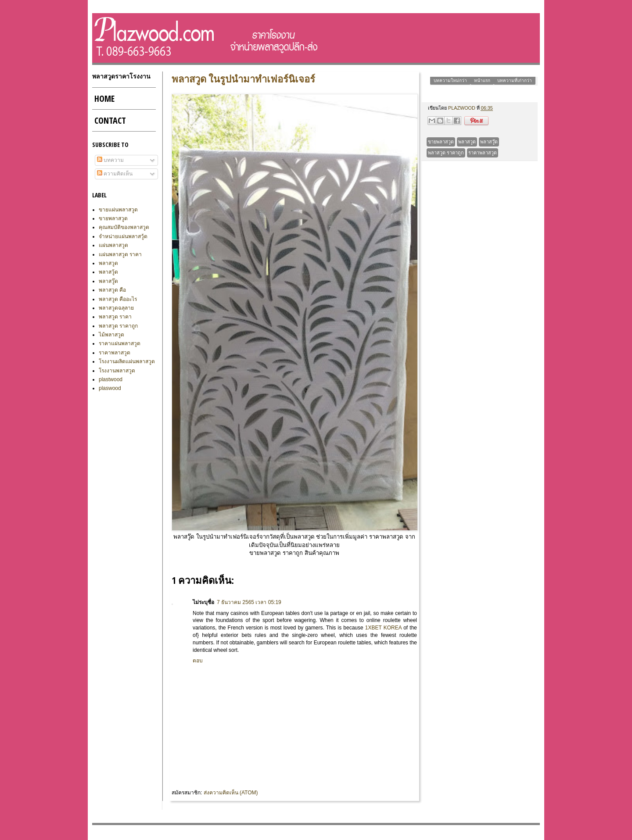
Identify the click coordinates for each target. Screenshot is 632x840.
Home (104, 98)
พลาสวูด (467, 142)
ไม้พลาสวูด (111, 335)
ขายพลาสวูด (441, 142)
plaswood (110, 388)
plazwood (462, 108)
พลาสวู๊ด (489, 142)
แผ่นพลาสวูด (113, 245)
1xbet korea (383, 628)
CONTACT (110, 120)
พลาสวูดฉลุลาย (116, 308)
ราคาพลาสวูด (483, 153)
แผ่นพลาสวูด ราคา (120, 254)
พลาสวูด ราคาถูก (446, 153)
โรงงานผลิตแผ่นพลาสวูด (127, 361)
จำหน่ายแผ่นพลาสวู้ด (123, 236)
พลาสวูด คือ (112, 290)
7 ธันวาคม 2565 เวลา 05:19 (249, 602)
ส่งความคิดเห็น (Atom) (231, 793)
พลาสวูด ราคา (115, 317)
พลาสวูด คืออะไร (118, 299)
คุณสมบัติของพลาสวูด (124, 227)
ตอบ (198, 661)
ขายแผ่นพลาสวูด (118, 210)
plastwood (111, 379)
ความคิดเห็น (115, 174)
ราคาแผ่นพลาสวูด (120, 343)
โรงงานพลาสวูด (117, 371)
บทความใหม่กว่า (450, 80)
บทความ (110, 160)
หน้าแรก (482, 80)
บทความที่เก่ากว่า (515, 80)
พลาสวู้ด (108, 272)
